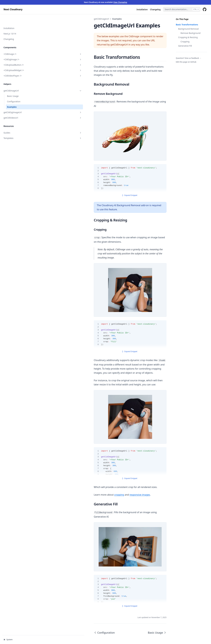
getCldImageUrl (18, 81)
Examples (12, 98)
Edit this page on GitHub (186, 62)
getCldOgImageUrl (18, 103)
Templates (18, 129)
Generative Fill (185, 46)
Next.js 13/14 (10, 24)
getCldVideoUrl (18, 108)
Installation (9, 19)
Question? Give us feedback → (189, 58)
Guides (18, 123)
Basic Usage (13, 87)
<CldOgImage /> (18, 50)
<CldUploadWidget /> (18, 61)
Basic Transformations (187, 25)
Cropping (185, 42)
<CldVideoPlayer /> (18, 66)
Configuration (14, 92)
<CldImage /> (18, 45)
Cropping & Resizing (188, 37)
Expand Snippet (105, 189)
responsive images (91, 472)
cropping (70, 472)
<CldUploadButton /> (18, 55)
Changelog (9, 30)
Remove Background (190, 33)
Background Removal (188, 29)
